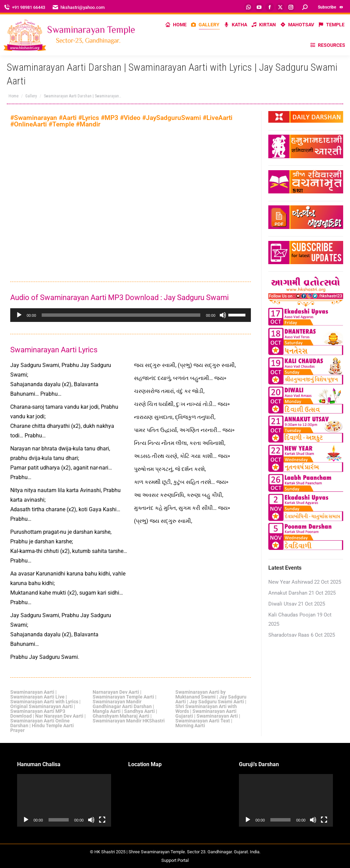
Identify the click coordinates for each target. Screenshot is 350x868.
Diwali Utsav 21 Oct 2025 (297, 604)
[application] (131, 315)
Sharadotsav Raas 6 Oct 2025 (302, 635)
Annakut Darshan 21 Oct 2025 (302, 593)
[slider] (121, 315)
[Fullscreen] (102, 820)
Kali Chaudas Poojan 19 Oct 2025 (300, 619)
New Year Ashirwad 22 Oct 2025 (305, 582)
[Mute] (223, 315)
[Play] (19, 315)
